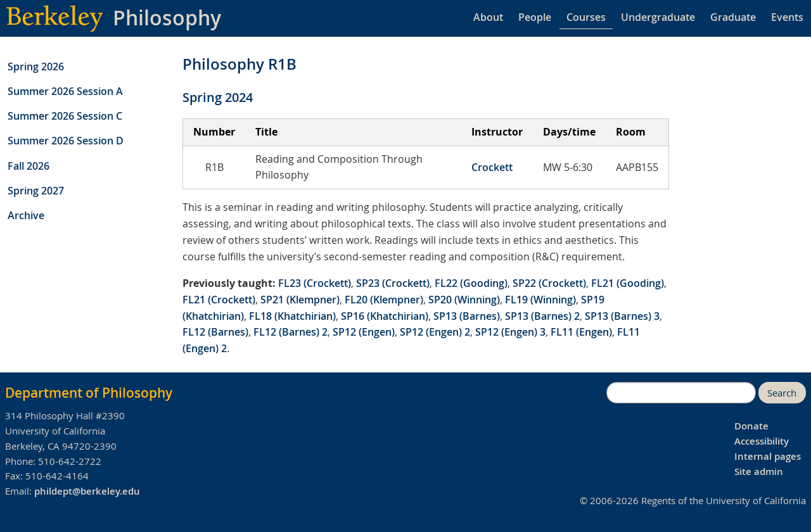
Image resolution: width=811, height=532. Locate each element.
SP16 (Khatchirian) (385, 316)
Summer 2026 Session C (65, 116)
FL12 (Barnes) (215, 332)
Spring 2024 (218, 97)
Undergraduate (658, 17)
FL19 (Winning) (540, 300)
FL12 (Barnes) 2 (291, 332)
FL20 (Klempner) (384, 300)
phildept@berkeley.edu (87, 491)
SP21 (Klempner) (300, 300)
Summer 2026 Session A (65, 91)
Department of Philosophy (89, 393)
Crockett (492, 167)
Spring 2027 (36, 191)
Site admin (759, 472)
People (535, 17)
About (488, 17)
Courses (586, 17)
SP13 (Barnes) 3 (622, 316)
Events (787, 17)
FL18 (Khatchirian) (292, 316)
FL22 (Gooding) (471, 283)
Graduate (733, 17)
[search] (681, 393)
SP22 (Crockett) (549, 283)
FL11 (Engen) (581, 332)
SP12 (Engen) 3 (510, 332)
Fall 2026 (29, 166)
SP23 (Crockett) (393, 283)
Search (782, 393)
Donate (751, 426)
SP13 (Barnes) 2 (542, 316)
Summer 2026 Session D (66, 141)
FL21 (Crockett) (219, 300)
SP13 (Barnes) (467, 316)
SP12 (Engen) (364, 332)
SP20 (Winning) (464, 300)
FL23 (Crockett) (315, 283)
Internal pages (768, 456)
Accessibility (762, 441)
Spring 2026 (36, 66)
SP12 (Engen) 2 (435, 332)
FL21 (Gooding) (628, 283)
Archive (26, 215)
